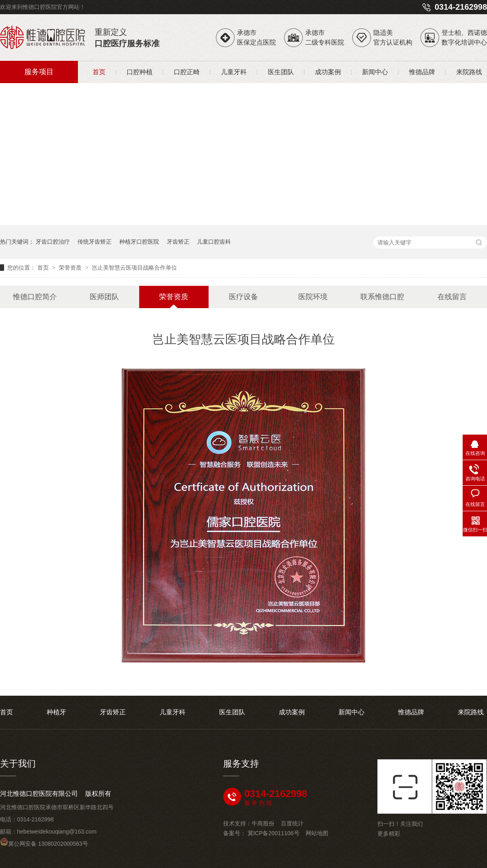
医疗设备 (243, 297)
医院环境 (313, 297)
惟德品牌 (422, 72)
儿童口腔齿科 (214, 242)
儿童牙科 (234, 72)
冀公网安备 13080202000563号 (44, 844)
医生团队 (281, 72)
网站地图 (317, 833)
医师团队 (104, 297)
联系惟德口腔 (382, 297)
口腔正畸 (187, 72)
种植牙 (56, 712)
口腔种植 (140, 72)
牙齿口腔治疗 (53, 242)
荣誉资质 (71, 268)
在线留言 (452, 297)
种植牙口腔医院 (139, 242)
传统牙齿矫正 (95, 242)
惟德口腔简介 (35, 297)
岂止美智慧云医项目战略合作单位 (134, 268)
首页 (99, 72)
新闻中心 (375, 72)
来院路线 (469, 72)
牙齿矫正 (178, 242)
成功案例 (328, 72)
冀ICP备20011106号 (274, 833)
